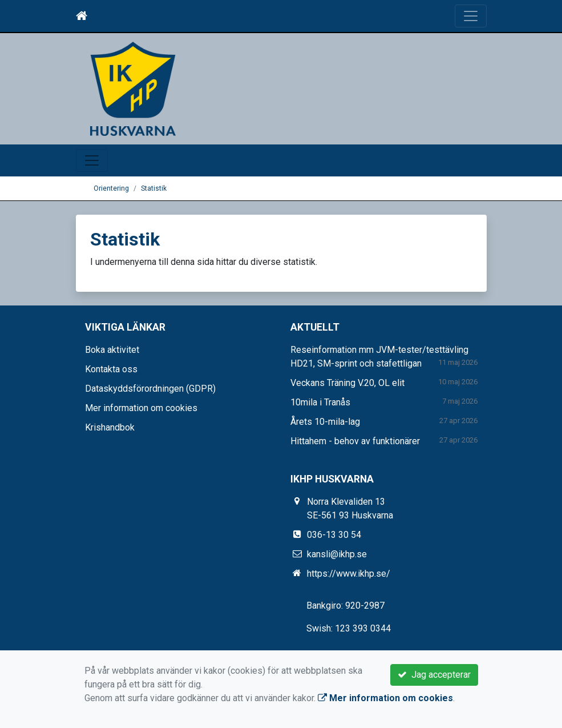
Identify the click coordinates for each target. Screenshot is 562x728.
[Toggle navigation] (471, 16)
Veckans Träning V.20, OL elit (347, 383)
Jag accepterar (434, 675)
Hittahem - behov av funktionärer (355, 441)
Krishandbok (110, 427)
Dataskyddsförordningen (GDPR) (150, 389)
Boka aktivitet (112, 350)
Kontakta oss (111, 369)
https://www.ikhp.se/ (349, 574)
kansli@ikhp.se (337, 554)
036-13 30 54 (334, 535)
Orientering (111, 188)
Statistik (154, 188)
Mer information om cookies (141, 408)
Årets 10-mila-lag (325, 422)
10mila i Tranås (320, 402)
